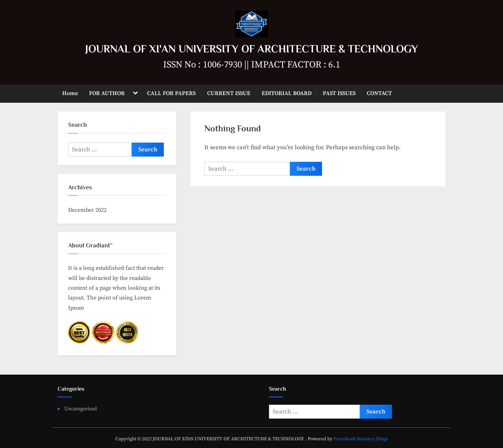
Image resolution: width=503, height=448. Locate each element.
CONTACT (379, 93)
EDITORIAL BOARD (287, 93)
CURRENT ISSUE (229, 93)
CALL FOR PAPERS (171, 93)
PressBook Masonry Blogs (361, 439)
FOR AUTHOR (107, 93)
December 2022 (87, 210)
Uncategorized (81, 409)
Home (70, 93)
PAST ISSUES (339, 93)
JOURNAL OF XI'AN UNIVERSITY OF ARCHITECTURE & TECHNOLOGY (252, 49)
